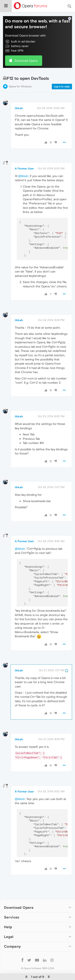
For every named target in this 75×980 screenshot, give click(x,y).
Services (12, 905)
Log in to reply (62, 74)
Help (8, 915)
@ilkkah (23, 164)
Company (12, 934)
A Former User (24, 156)
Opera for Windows (20, 74)
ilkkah (19, 96)
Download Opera (26, 49)
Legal (9, 925)
